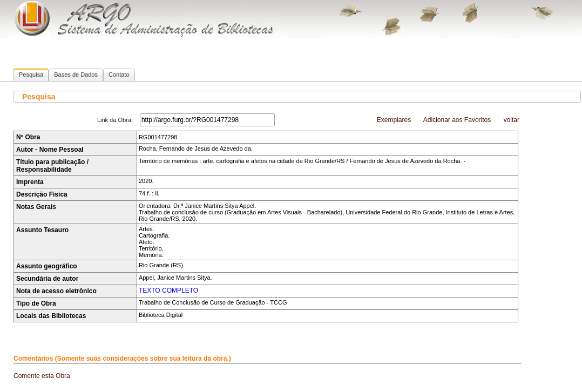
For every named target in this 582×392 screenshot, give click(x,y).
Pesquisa (31, 75)
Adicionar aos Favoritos (457, 120)
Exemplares (394, 120)
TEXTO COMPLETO (168, 290)
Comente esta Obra (42, 376)
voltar (512, 120)
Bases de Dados (76, 75)
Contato (119, 75)
